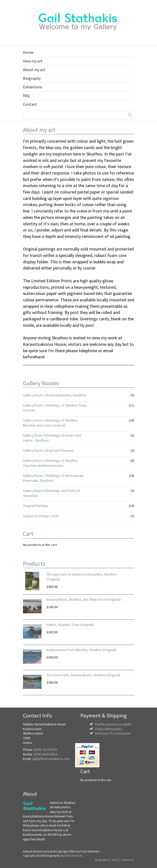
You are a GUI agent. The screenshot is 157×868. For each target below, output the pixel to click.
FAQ (114, 860)
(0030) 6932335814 (45, 754)
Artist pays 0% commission (113, 733)
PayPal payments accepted (113, 724)
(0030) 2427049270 (45, 750)
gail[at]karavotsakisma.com (51, 759)
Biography (102, 860)
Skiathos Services (71, 856)
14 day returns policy (109, 729)
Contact (126, 860)
